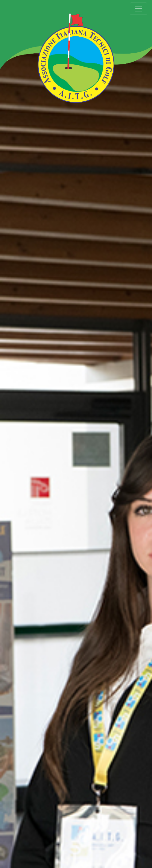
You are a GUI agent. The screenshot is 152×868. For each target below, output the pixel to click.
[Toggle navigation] (138, 9)
